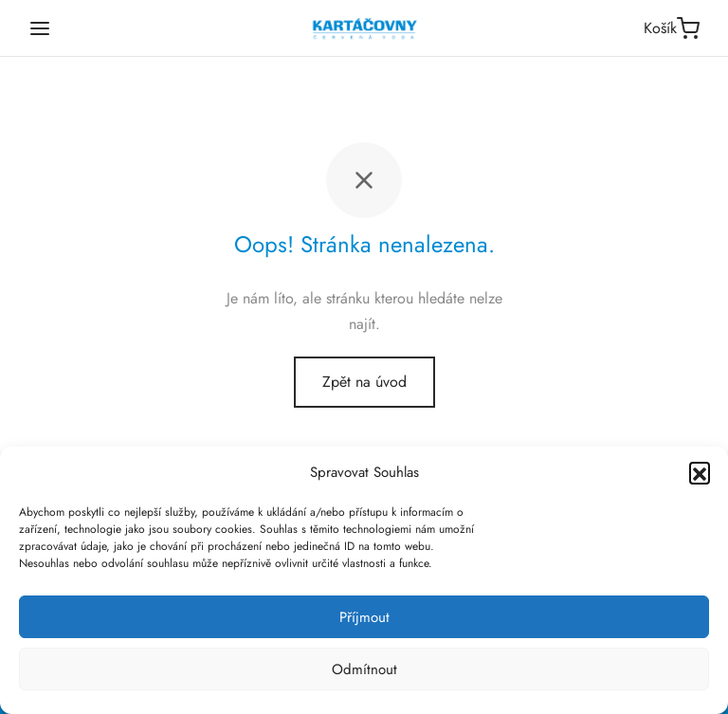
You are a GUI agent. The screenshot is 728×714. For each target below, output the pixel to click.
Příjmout (364, 617)
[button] (700, 472)
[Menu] (40, 28)
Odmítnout (364, 669)
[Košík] (672, 28)
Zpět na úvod (364, 382)
